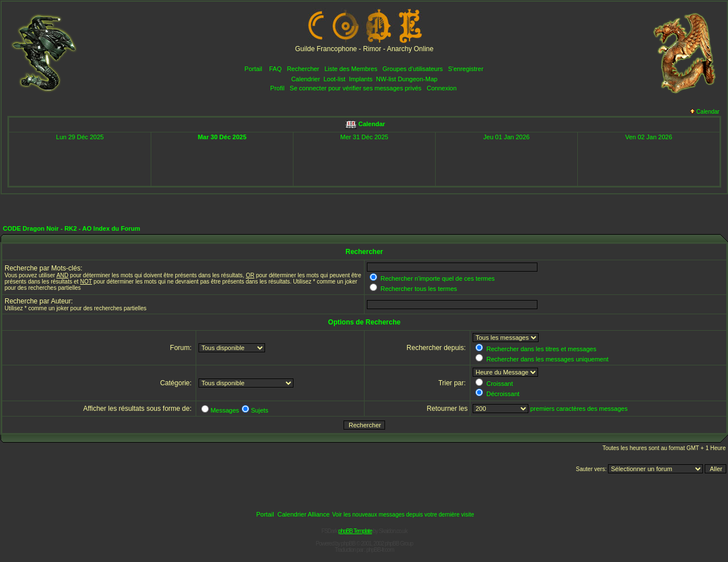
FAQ (275, 69)
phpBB (348, 544)
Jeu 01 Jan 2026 (506, 137)
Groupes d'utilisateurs (413, 69)
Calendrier (306, 79)
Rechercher (303, 69)
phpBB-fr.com (380, 550)
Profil (277, 88)
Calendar (705, 112)
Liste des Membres (351, 69)
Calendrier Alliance (304, 514)
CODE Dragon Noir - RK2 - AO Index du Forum (72, 228)
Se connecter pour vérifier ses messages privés (355, 88)
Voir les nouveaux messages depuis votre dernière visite (403, 515)
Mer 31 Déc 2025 (364, 137)
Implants (361, 79)
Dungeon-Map (417, 79)
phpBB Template (355, 531)
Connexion (442, 88)
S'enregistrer (466, 69)
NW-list (386, 79)
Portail (253, 69)
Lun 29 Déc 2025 (80, 137)
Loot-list (335, 79)
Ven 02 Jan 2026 (649, 137)
